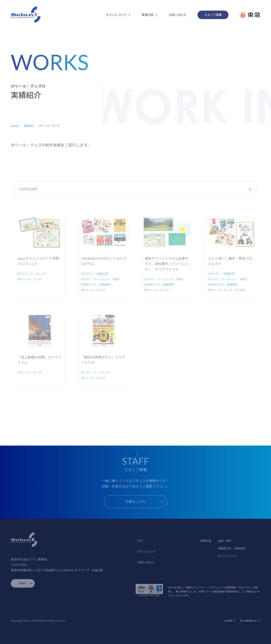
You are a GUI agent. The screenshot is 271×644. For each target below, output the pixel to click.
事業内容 (148, 15)
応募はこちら (135, 501)
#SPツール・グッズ (29, 279)
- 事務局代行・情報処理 (231, 548)
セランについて (116, 15)
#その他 (240, 290)
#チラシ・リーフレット (32, 274)
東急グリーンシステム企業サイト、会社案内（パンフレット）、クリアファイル (167, 264)
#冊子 (116, 279)
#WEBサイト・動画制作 (96, 284)
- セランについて (146, 552)
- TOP (139, 541)
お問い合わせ (177, 15)
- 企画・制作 (224, 541)
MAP (23, 583)
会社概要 (228, 621)
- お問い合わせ (145, 562)
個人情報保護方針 (249, 621)
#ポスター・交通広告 (94, 274)
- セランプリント (227, 556)
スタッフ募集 (213, 15)
